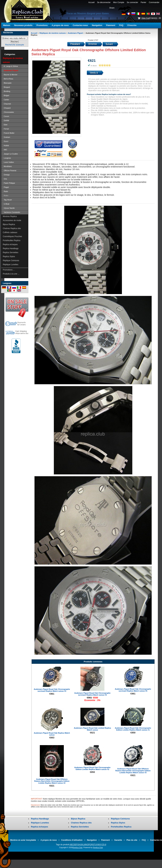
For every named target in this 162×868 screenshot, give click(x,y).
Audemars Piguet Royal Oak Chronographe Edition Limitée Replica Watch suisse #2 (92, 768)
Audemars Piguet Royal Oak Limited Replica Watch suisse (92, 729)
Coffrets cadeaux (10, 232)
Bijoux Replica (9, 224)
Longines (7, 158)
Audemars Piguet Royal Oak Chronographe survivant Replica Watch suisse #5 (133, 690)
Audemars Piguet (75, 33)
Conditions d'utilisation (72, 840)
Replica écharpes (10, 244)
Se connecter (132, 2)
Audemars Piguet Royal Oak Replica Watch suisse (52, 734)
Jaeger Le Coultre (10, 154)
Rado (5, 191)
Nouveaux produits (23, 25)
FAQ (121, 25)
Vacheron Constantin (12, 212)
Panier (143, 2)
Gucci (6, 141)
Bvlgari (6, 95)
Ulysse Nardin (9, 208)
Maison (7, 25)
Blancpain (7, 83)
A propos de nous (60, 25)
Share (112, 8)
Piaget (6, 187)
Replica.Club (77, 847)
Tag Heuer (7, 200)
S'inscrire (132, 25)
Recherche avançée (14, 45)
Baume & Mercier (10, 75)
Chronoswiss (8, 112)
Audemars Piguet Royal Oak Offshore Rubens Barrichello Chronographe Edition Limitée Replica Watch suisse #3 (133, 771)
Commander (154, 2)
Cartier (6, 100)
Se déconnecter (104, 2)
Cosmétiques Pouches (12, 236)
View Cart (146, 18)
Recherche (8, 33)
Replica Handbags (11, 248)
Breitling (7, 91)
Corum (6, 116)
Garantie (118, 840)
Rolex (6, 196)
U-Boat (6, 204)
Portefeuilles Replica (12, 240)
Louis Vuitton (8, 162)
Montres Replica (10, 216)
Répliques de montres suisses (53, 33)
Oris (5, 179)
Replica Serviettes (11, 252)
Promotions (42, 25)
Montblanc (7, 166)
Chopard (7, 108)
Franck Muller (9, 133)
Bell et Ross (8, 79)
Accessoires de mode (12, 220)
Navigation (97, 25)
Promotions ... (9, 270)
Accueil (91, 2)
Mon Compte (119, 2)
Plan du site (132, 840)
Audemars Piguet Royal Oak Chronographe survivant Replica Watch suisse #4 (92, 694)
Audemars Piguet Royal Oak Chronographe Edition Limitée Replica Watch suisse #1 (133, 729)
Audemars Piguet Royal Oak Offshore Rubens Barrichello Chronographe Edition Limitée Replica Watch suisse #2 (52, 781)
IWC (5, 150)
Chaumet (7, 104)
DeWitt (6, 120)
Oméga (6, 175)
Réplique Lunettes (11, 265)
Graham (7, 137)
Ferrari (6, 129)
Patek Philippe (9, 183)
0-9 (105, 845)
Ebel (5, 125)
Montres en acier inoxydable (23, 840)
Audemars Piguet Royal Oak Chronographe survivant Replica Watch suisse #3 (52, 690)
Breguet (6, 87)
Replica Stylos (9, 257)
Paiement (111, 25)
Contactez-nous (80, 25)
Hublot (6, 145)
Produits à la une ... (11, 274)
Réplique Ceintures (11, 261)
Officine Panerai (10, 171)
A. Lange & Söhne (10, 66)
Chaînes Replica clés (12, 228)
